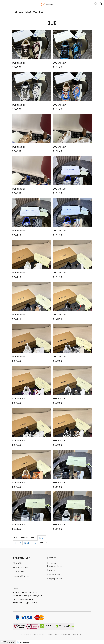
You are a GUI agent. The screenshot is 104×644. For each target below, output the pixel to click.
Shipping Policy (54, 579)
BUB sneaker (19, 63)
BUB (41, 12)
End (34, 543)
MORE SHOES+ (31, 12)
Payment (51, 570)
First (42, 538)
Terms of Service (21, 576)
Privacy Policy (54, 574)
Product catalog (21, 567)
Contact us (18, 572)
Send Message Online (25, 602)
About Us (18, 563)
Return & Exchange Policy (55, 564)
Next (27, 543)
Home (20, 12)
